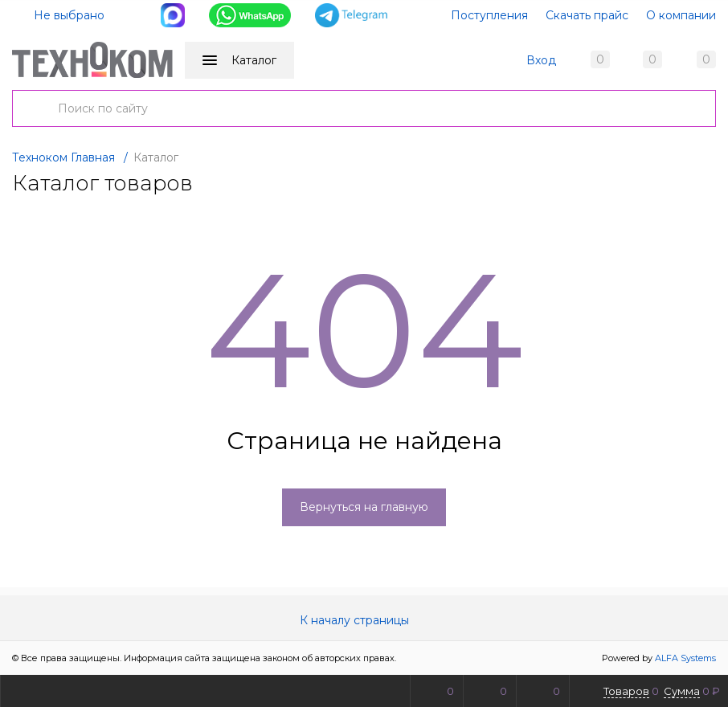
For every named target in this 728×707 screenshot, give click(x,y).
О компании (681, 15)
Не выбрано (59, 15)
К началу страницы (364, 620)
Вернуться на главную (364, 507)
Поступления (489, 15)
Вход (541, 60)
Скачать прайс (587, 15)
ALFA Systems (685, 658)
